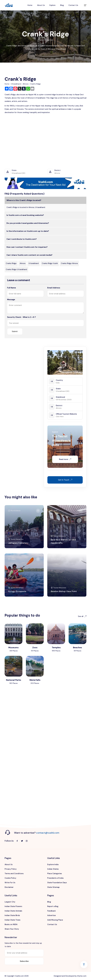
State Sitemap (53, 887)
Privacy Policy (11, 869)
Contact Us (73, 5)
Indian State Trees (13, 920)
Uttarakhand (16, 84)
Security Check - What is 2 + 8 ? (21, 317)
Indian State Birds (12, 915)
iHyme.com (82, 976)
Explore (52, 5)
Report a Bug (53, 906)
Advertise (51, 915)
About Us (41, 5)
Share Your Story (12, 929)
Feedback (51, 911)
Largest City (10, 902)
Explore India (53, 864)
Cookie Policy (10, 878)
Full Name (11, 288)
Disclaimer (9, 887)
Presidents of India (55, 878)
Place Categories (55, 874)
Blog (62, 5)
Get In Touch (65, 480)
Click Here (60, 416)
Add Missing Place (55, 920)
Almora (26, 84)
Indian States (53, 869)
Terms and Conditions (14, 874)
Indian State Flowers (13, 906)
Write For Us (10, 883)
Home (30, 5)
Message (11, 300)
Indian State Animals (13, 911)
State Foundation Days (57, 883)
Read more (65, 459)
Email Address (54, 288)
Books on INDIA (11, 924)
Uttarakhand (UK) (63, 391)
